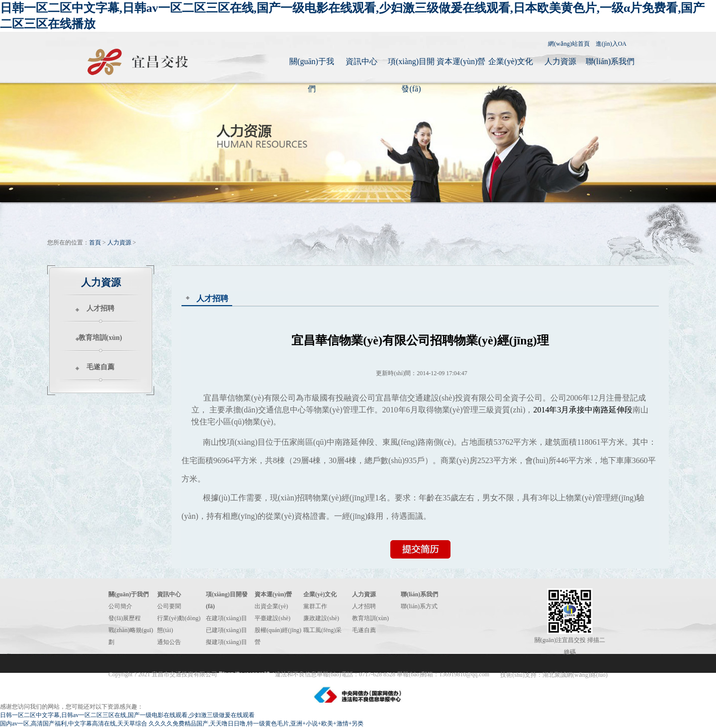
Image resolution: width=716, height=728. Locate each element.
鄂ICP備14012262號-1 (247, 674)
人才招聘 (100, 308)
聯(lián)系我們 (610, 61)
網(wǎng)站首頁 (569, 44)
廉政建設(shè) (321, 618)
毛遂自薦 (100, 367)
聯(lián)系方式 (419, 606)
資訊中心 (361, 61)
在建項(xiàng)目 (226, 618)
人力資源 (560, 61)
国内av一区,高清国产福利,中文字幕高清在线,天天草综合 (74, 724)
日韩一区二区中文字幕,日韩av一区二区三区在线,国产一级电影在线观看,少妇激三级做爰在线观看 (127, 715)
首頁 (95, 243)
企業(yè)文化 (511, 61)
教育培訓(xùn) (100, 338)
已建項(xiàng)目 (226, 630)
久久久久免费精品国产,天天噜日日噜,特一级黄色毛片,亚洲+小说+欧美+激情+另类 (256, 724)
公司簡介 (120, 606)
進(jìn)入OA (611, 44)
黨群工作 (315, 606)
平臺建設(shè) (272, 618)
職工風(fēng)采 (322, 630)
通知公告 (169, 642)
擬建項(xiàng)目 (226, 642)
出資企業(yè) (271, 606)
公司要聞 (169, 606)
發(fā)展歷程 (125, 618)
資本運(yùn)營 (461, 61)
